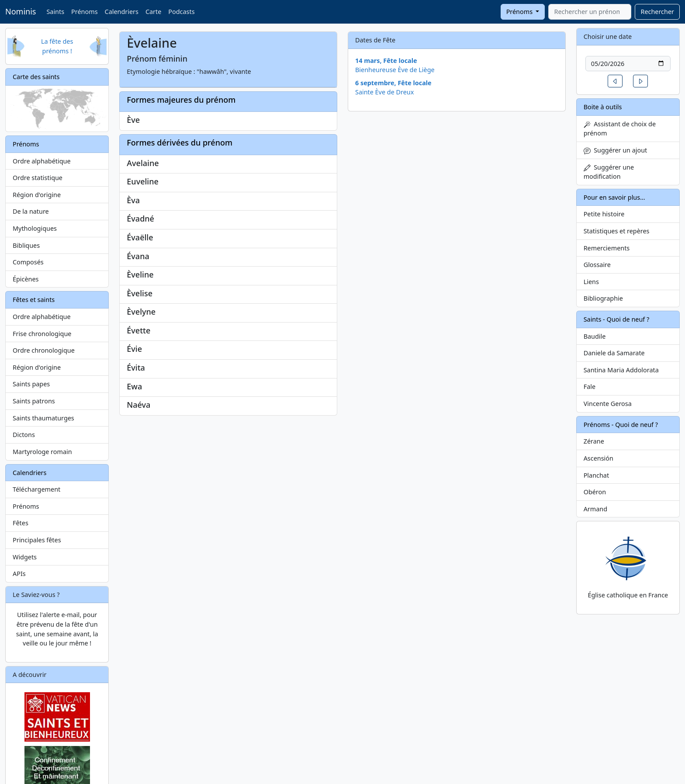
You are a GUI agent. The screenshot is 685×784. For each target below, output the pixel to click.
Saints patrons (34, 401)
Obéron (595, 492)
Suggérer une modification (609, 172)
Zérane (594, 441)
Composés (28, 262)
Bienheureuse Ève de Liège (395, 70)
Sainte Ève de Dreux (384, 92)
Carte (153, 12)
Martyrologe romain (42, 452)
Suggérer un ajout (616, 150)
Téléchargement (36, 489)
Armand (595, 509)
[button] (615, 81)
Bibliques (26, 245)
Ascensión (599, 458)
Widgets (25, 557)
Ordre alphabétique (42, 161)
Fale (590, 387)
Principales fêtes (37, 540)
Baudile (595, 336)
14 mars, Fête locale (386, 61)
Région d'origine (37, 195)
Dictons (24, 435)
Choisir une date (608, 36)
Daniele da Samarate (614, 353)
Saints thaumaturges (43, 418)
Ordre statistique (38, 178)
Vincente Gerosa (608, 404)
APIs (19, 574)
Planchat (596, 475)
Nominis (21, 11)
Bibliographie (603, 298)
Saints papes (31, 384)
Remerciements (607, 248)
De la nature (31, 211)
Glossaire (597, 265)
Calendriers (122, 12)
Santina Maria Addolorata (621, 370)
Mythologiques (35, 228)
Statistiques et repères (617, 231)
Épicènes (26, 279)
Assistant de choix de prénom (620, 129)
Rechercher (657, 12)
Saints (55, 12)
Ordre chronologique (44, 350)
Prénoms (84, 12)
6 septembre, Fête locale (393, 83)
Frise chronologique (42, 334)
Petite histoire (604, 214)
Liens (591, 282)
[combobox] (590, 12)
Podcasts (181, 12)
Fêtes (21, 523)
